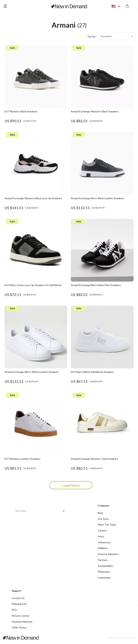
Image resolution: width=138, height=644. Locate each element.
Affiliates (103, 549)
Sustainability (105, 567)
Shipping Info (19, 605)
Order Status (19, 629)
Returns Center (21, 617)
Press (101, 537)
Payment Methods (22, 623)
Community (104, 579)
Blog (100, 514)
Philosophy (104, 573)
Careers (102, 532)
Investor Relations (108, 555)
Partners (103, 561)
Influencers (104, 543)
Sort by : (92, 37)
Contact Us (18, 600)
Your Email (21, 512)
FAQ (14, 611)
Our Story (103, 520)
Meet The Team (107, 526)
